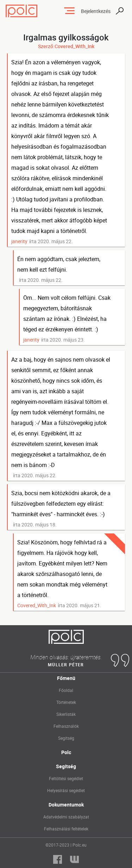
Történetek (66, 702)
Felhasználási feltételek (66, 829)
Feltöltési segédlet (66, 778)
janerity (19, 241)
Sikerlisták (66, 714)
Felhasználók (66, 726)
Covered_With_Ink (37, 605)
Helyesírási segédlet (66, 790)
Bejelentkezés (96, 11)
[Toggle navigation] (69, 11)
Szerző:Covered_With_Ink (66, 46)
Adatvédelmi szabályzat (66, 817)
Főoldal (66, 690)
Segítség (66, 738)
